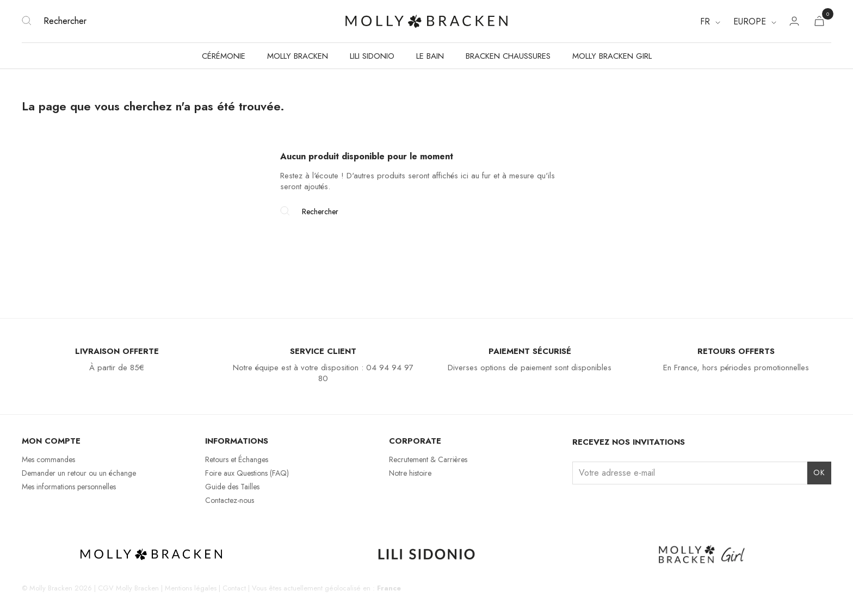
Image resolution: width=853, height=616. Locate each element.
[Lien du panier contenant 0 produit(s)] (819, 23)
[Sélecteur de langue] (710, 22)
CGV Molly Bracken (128, 588)
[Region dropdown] (755, 22)
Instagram (579, 505)
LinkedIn (655, 505)
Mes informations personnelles (69, 487)
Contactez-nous (230, 500)
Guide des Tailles (232, 487)
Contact (234, 588)
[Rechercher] (157, 21)
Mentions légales (191, 588)
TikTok (617, 505)
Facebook (598, 505)
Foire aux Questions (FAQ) (247, 473)
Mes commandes (48, 459)
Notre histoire (410, 473)
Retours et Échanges (237, 459)
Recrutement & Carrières (428, 459)
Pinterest (636, 505)
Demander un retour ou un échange (79, 473)
